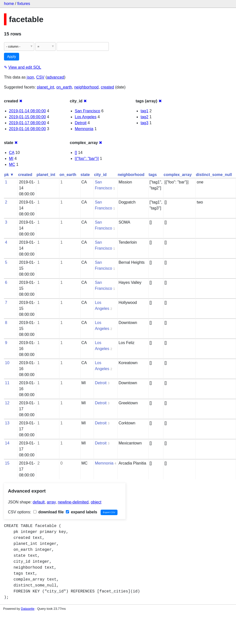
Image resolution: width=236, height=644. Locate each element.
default (39, 502)
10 (7, 363)
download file (49, 512)
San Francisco (87, 111)
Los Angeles (86, 117)
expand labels (81, 512)
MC (12, 164)
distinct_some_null (214, 175)
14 (7, 443)
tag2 (144, 117)
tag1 (144, 111)
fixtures (24, 4)
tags (153, 175)
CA (12, 153)
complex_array (178, 175)
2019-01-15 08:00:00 (27, 117)
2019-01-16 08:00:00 (27, 129)
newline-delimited (73, 502)
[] (76, 153)
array (51, 502)
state (85, 175)
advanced (56, 77)
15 (7, 463)
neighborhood (86, 87)
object (96, 502)
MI (11, 159)
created (107, 87)
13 (7, 423)
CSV (40, 77)
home (9, 4)
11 (7, 383)
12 (7, 403)
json (30, 77)
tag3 (144, 123)
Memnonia (84, 129)
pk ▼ (9, 175)
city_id (100, 175)
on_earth (64, 87)
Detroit (81, 123)
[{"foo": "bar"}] (87, 159)
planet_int (46, 87)
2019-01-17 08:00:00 (27, 123)
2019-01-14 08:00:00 (27, 111)
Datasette (28, 609)
